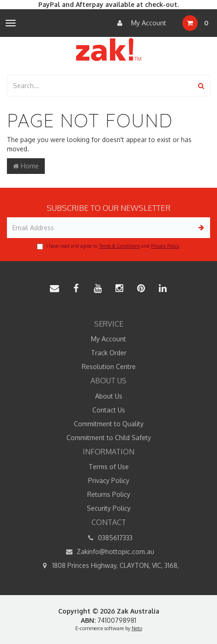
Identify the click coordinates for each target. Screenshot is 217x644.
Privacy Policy (165, 246)
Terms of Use (109, 467)
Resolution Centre (109, 367)
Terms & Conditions (119, 246)
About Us (109, 396)
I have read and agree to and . (108, 246)
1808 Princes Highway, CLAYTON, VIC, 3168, (109, 566)
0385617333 (108, 538)
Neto (137, 628)
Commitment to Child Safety (109, 438)
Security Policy (109, 508)
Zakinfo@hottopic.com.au (109, 552)
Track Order (109, 353)
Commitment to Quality (109, 424)
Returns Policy (109, 494)
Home (26, 166)
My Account (139, 23)
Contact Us (109, 410)
